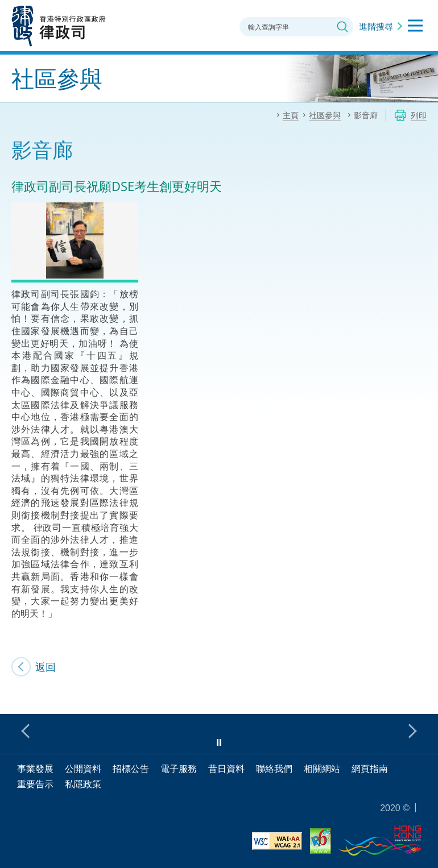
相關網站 (322, 769)
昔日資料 (226, 769)
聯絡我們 (274, 769)
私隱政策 (83, 784)
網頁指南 (370, 769)
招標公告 (131, 769)
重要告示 (35, 784)
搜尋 (342, 27)
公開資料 (83, 769)
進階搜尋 (376, 26)
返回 (46, 667)
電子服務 (179, 769)
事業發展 (35, 769)
